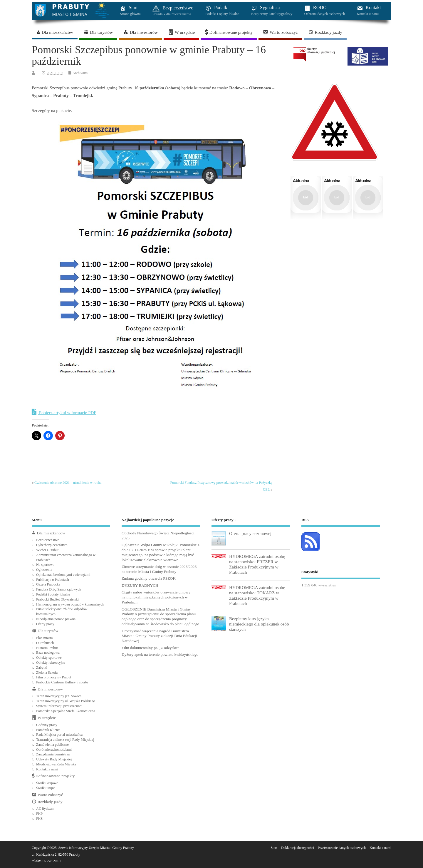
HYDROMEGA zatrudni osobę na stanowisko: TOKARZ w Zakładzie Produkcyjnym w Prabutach (257, 596)
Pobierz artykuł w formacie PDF (64, 412)
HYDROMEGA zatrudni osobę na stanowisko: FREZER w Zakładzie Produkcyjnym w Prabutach (257, 564)
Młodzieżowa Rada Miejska (56, 764)
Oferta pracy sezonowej (250, 533)
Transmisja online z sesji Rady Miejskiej (65, 740)
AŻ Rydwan (45, 809)
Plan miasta (44, 638)
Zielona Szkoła (47, 673)
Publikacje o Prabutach (53, 580)
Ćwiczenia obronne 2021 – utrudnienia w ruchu (68, 483)
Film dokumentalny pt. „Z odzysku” (150, 648)
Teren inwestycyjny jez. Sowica (59, 696)
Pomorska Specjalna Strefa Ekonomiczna (66, 711)
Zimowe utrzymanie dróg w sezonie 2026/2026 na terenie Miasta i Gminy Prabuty (159, 569)
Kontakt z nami (47, 769)
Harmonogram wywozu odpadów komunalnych (70, 604)
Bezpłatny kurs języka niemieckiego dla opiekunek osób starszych (259, 624)
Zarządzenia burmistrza (53, 754)
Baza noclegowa (48, 653)
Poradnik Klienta (48, 730)
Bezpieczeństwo (48, 540)
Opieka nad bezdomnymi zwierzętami (63, 575)
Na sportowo (45, 565)
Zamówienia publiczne (52, 745)
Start (274, 848)
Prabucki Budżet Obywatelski (57, 599)
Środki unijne (46, 788)
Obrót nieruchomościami (54, 750)
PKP (39, 814)
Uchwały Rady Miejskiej (54, 759)
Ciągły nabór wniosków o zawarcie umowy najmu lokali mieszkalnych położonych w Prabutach (156, 597)
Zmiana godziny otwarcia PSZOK (149, 578)
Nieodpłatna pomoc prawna (56, 619)
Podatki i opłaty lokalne (53, 594)
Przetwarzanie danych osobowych (342, 848)
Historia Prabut (47, 648)
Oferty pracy (45, 624)
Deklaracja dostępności (298, 848)
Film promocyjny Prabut (54, 677)
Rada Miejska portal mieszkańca (59, 735)
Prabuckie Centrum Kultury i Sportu (62, 682)
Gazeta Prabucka (48, 584)
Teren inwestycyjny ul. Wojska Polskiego (66, 701)
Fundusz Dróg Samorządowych (59, 589)
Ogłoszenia (44, 570)
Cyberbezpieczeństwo (52, 545)
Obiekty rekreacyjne (51, 663)
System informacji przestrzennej (59, 706)
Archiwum (80, 73)
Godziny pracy (47, 725)
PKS (39, 819)
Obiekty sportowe (49, 658)
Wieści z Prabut (47, 550)
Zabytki (42, 668)
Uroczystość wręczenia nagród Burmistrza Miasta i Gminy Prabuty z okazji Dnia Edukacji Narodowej (159, 636)
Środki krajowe (47, 783)
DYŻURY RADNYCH (140, 585)
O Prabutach (45, 643)
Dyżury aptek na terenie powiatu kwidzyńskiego (160, 654)
